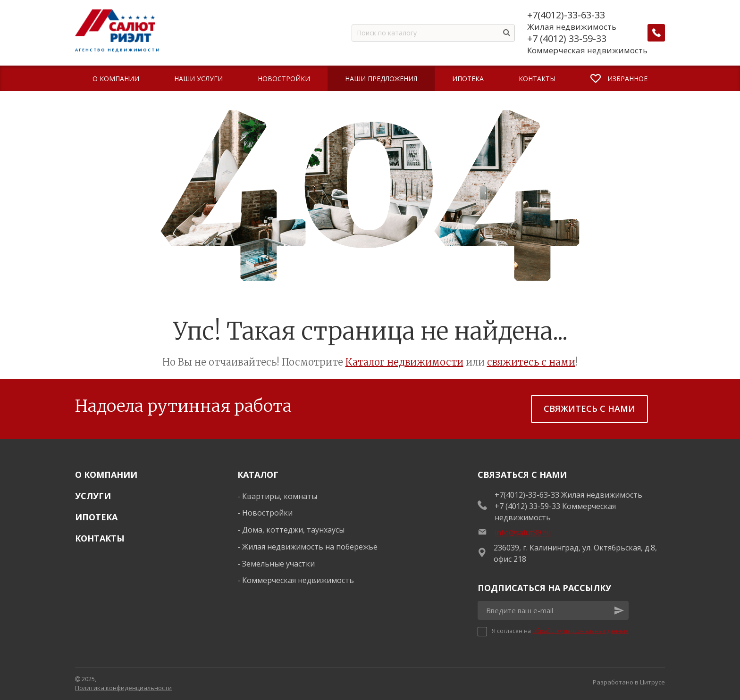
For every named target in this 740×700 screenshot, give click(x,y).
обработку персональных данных (580, 631)
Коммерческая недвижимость (298, 580)
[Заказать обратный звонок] (656, 33)
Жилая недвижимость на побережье (310, 547)
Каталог (258, 475)
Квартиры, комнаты (280, 496)
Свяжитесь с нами (589, 408)
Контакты (100, 538)
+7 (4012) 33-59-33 (567, 39)
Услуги (93, 496)
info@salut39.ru (523, 533)
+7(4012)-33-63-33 (567, 15)
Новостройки (267, 513)
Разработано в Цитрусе (629, 682)
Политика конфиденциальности (123, 688)
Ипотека (96, 517)
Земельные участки (278, 564)
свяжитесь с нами (531, 362)
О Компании (106, 475)
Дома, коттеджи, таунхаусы (293, 530)
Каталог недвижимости (404, 362)
